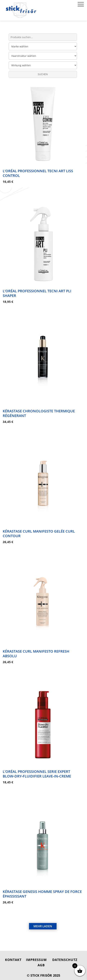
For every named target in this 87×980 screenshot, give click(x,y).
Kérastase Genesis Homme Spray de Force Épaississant (42, 890)
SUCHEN (43, 74)
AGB (41, 961)
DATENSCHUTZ (65, 956)
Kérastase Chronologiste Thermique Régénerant (39, 412)
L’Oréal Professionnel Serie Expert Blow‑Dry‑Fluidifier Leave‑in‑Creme (37, 771)
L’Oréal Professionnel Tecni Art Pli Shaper (37, 293)
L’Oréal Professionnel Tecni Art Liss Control (38, 173)
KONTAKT (13, 956)
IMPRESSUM (36, 956)
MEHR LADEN (43, 922)
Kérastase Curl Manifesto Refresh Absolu (36, 651)
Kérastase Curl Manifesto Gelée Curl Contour (39, 532)
